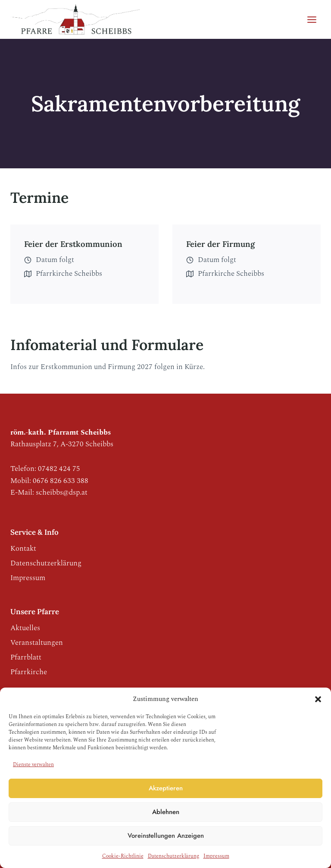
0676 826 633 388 (61, 481)
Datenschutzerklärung (173, 856)
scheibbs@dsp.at (62, 492)
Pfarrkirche (29, 672)
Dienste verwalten (33, 765)
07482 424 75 (59, 469)
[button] (318, 699)
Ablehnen (166, 812)
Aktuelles (25, 628)
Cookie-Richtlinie (123, 856)
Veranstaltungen (37, 643)
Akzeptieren (166, 788)
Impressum (216, 856)
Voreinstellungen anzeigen (166, 836)
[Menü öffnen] (312, 19)
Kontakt (23, 549)
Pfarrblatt (26, 657)
